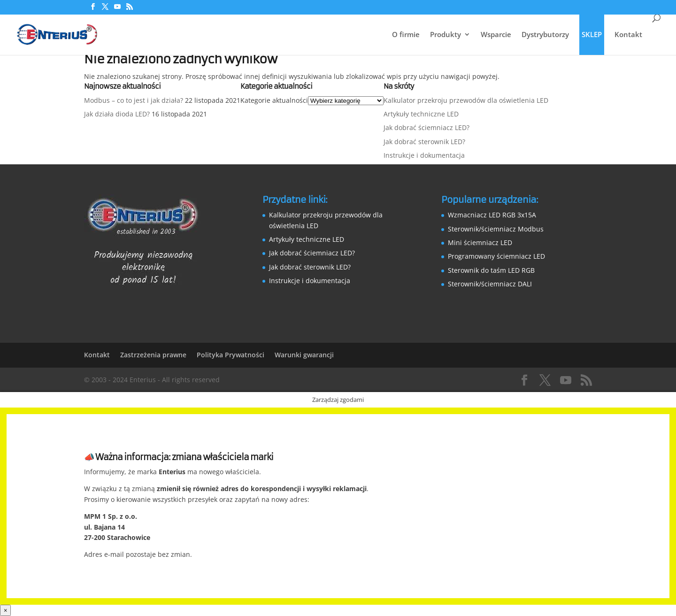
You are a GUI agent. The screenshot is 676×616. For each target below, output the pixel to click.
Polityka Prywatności (230, 355)
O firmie (406, 35)
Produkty (446, 35)
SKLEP (592, 34)
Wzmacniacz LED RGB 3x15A (492, 215)
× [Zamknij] (5, 610)
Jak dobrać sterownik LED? (424, 142)
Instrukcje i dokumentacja (424, 155)
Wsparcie (496, 35)
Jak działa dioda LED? (117, 114)
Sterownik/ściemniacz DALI (490, 284)
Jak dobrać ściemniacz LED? (426, 127)
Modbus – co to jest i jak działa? (134, 100)
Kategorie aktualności (274, 100)
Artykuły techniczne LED (421, 114)
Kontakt (628, 35)
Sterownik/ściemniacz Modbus (496, 229)
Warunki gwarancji (304, 355)
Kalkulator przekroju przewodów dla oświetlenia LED (466, 100)
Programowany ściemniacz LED (496, 256)
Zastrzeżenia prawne (153, 355)
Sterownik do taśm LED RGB (491, 270)
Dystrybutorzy (545, 35)
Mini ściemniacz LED (480, 243)
